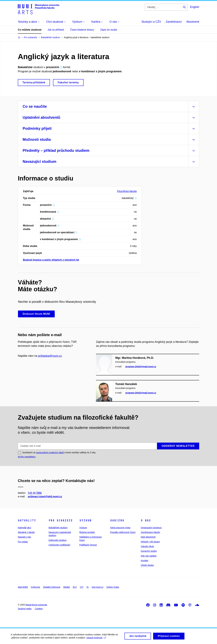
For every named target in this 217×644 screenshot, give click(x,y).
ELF (75, 587)
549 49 (35, 493)
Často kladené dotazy (82, 30)
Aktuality (27, 520)
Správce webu (25, 609)
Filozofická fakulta (127, 191)
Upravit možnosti (96, 639)
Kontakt (144, 561)
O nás (146, 520)
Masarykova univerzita (36, 605)
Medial (67, 587)
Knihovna (35, 587)
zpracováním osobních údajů (50, 453)
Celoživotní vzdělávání (59, 545)
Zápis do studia (109, 30)
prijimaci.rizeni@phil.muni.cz (45, 497)
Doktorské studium (58, 540)
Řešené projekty (87, 532)
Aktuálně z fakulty (26, 532)
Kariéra (117, 520)
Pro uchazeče (61, 520)
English (195, 7)
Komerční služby (149, 551)
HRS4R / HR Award (150, 542)
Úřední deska (147, 565)
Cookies (39, 609)
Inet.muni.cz (97, 587)
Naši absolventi (148, 537)
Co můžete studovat (30, 30)
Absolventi (193, 22)
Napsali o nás (24, 537)
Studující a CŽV (151, 22)
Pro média (23, 542)
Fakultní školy (147, 546)
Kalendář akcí (24, 528)
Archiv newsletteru (27, 457)
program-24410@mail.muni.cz (141, 367)
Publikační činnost (88, 545)
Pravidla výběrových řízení (123, 532)
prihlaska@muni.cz (50, 356)
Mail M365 (23, 587)
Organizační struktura (151, 528)
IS (87, 587)
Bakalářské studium (58, 528)
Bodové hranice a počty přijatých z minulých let (51, 260)
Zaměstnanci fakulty (150, 532)
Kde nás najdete (149, 556)
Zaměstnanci (174, 22)
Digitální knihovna (52, 587)
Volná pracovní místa (120, 528)
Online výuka (113, 587)
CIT (82, 587)
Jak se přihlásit (56, 30)
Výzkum (85, 520)
